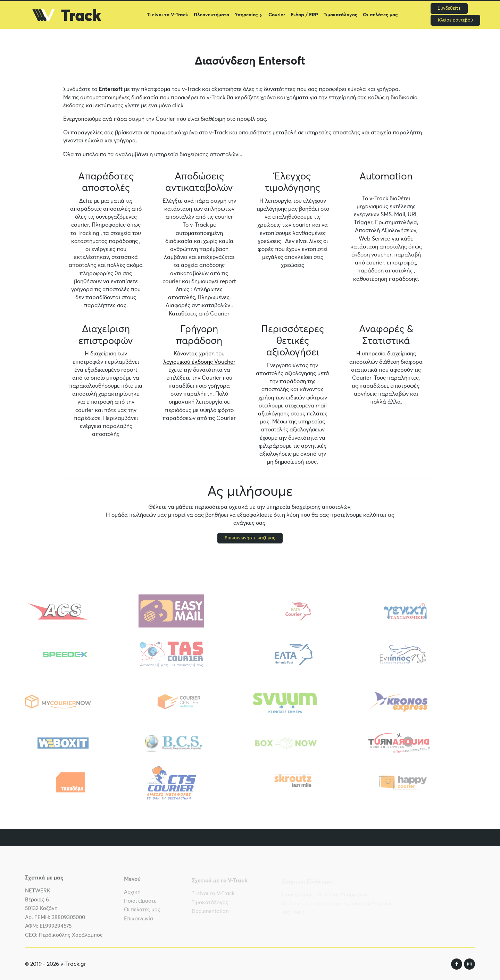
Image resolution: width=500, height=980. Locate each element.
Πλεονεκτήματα (211, 15)
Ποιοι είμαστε (140, 904)
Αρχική (132, 895)
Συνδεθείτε (449, 9)
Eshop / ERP (304, 15)
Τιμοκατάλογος (340, 15)
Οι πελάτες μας (380, 15)
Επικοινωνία (139, 922)
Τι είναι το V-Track (168, 15)
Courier (277, 15)
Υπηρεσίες (246, 15)
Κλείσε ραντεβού (455, 20)
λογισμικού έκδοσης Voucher (199, 362)
